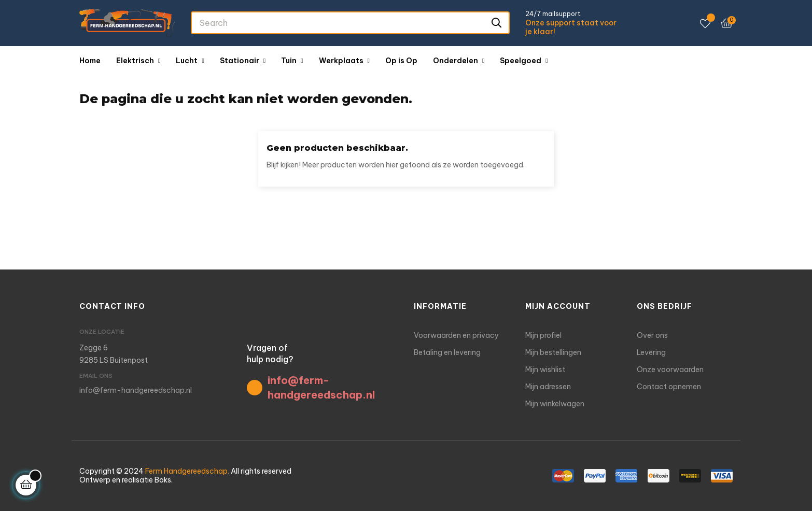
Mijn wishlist (545, 370)
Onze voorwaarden (670, 370)
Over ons (652, 335)
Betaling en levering (447, 352)
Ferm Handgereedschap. (187, 471)
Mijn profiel (543, 335)
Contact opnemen (669, 387)
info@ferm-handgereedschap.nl (136, 390)
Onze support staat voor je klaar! (571, 27)
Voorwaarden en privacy (456, 335)
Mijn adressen (548, 387)
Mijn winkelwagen (555, 404)
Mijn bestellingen (553, 352)
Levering (651, 352)
